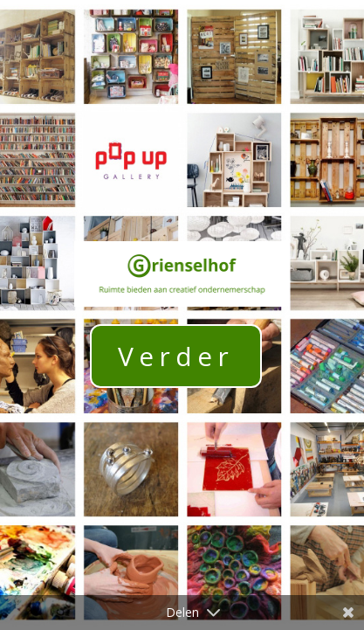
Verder (176, 356)
